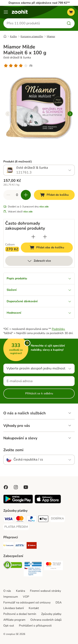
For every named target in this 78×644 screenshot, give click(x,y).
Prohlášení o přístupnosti (35, 626)
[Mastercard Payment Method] (20, 519)
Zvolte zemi (13, 450)
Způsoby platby (51, 614)
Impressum (11, 597)
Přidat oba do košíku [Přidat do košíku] (51, 248)
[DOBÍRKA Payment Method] (57, 519)
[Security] (13, 566)
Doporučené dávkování (39, 301)
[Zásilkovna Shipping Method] (32, 546)
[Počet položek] (17, 195)
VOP (26, 597)
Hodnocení (39, 313)
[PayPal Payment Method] (32, 519)
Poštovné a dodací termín (20, 614)
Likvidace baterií (14, 608)
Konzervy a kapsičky (32, 36)
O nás (7, 591)
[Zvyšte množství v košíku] (26, 195)
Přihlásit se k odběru (39, 393)
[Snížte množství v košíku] (8, 195)
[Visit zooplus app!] (18, 502)
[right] (70, 114)
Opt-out (9, 626)
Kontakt (34, 608)
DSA (59, 603)
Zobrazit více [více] (39, 261)
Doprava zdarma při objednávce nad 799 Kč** (39, 3)
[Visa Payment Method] (8, 519)
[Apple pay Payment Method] (43, 519)
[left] (8, 114)
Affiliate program (14, 620)
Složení (39, 290)
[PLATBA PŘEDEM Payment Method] (16, 527)
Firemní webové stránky (45, 591)
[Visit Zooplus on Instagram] (16, 487)
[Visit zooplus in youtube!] (26, 487)
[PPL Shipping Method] (20, 546)
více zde (44, 207)
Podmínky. (58, 329)
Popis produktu (39, 278)
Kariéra (20, 591)
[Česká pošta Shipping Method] (8, 546)
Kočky (13, 36)
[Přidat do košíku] (54, 195)
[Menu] (6, 12)
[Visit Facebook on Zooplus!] (6, 487)
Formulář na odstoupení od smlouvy (27, 603)
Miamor (51, 36)
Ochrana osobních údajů (46, 620)
